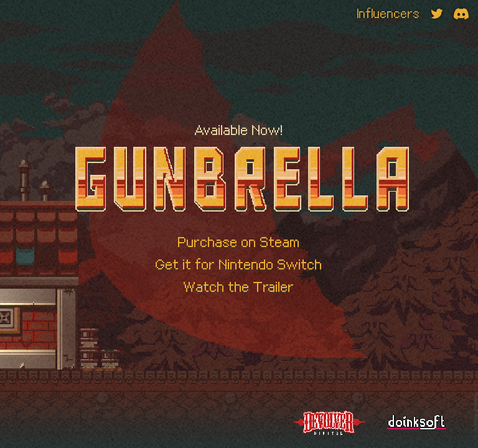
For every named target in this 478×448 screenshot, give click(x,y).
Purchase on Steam (239, 242)
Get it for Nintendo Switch (239, 264)
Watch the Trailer (239, 287)
